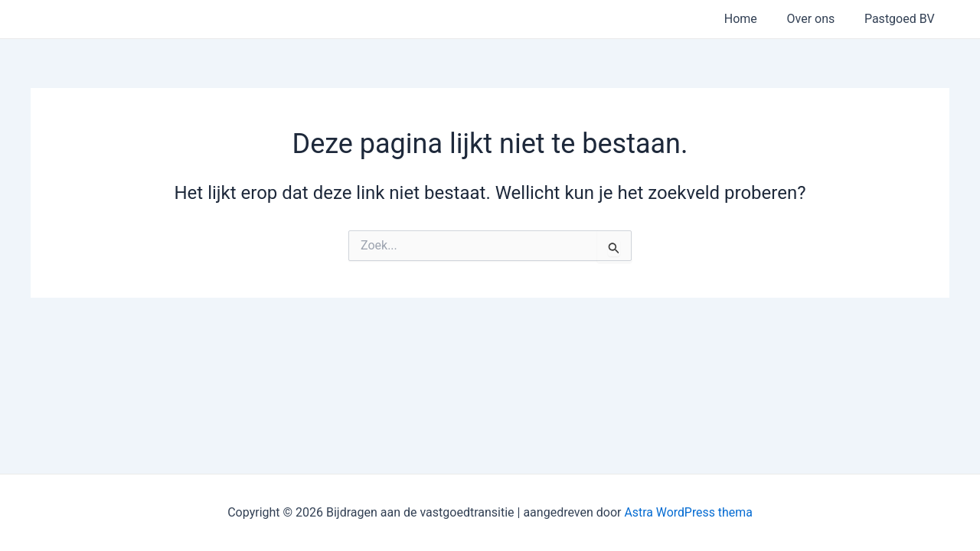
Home (753, 19)
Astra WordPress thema (689, 512)
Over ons (818, 19)
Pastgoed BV (902, 19)
